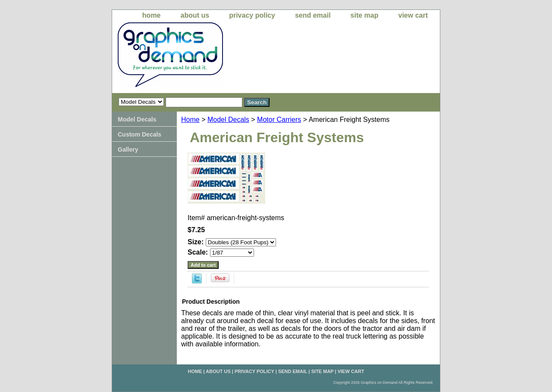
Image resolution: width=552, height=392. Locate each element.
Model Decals (228, 120)
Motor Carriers (279, 120)
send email (313, 15)
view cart (413, 15)
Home (190, 120)
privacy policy (252, 15)
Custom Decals (140, 134)
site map (365, 15)
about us (195, 15)
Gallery (128, 149)
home (152, 15)
